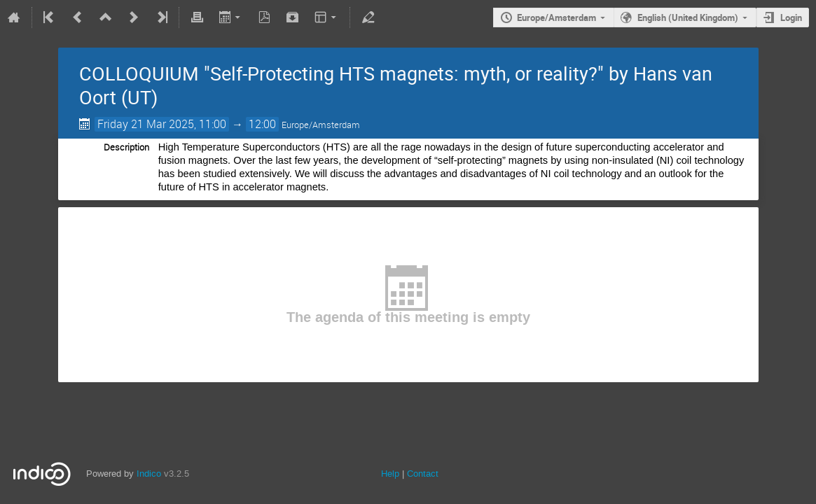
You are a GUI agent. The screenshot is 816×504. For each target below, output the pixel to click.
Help (390, 474)
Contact (423, 474)
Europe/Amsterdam (556, 17)
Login (791, 17)
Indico (149, 474)
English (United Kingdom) (688, 17)
